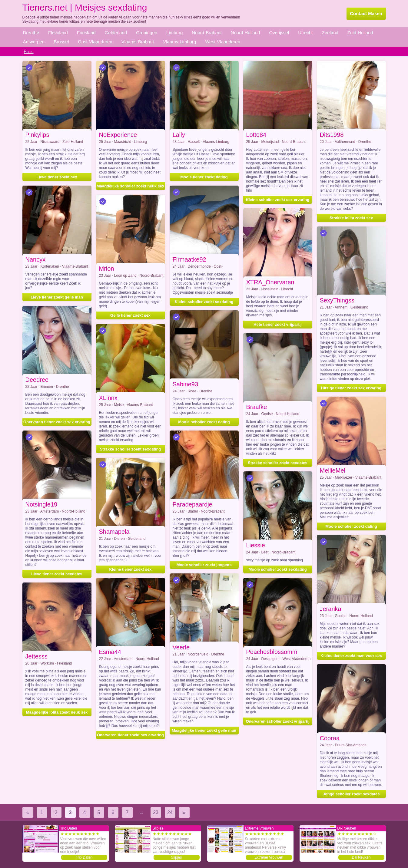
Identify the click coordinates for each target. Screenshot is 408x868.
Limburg (174, 33)
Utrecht (305, 33)
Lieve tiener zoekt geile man (57, 297)
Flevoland (58, 33)
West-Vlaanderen (223, 42)
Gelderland (116, 33)
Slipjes (176, 857)
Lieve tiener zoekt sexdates (57, 574)
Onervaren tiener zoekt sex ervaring (57, 422)
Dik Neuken (361, 857)
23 (156, 812)
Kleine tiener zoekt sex (130, 569)
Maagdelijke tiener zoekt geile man (204, 730)
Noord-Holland (245, 33)
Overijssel (279, 33)
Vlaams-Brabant (138, 42)
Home (29, 52)
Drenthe (31, 33)
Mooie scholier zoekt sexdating (277, 569)
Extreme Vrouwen (269, 857)
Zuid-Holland (360, 33)
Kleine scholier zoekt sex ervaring (278, 200)
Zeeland (330, 33)
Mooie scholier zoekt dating (204, 422)
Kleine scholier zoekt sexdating (204, 302)
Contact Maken (366, 13)
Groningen (147, 33)
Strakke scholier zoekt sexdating (131, 449)
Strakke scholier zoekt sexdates (278, 463)
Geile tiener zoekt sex (130, 315)
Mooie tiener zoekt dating (204, 177)
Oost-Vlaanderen (95, 42)
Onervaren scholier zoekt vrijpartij (277, 721)
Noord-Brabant (207, 33)
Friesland (86, 33)
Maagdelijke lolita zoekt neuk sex (57, 712)
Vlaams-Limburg (179, 42)
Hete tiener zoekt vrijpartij (278, 324)
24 (170, 812)
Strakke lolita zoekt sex (351, 218)
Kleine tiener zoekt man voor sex (351, 656)
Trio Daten (84, 857)
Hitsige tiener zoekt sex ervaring (351, 388)
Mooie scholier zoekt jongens (204, 565)
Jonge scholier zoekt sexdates (351, 794)
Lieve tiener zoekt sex (57, 177)
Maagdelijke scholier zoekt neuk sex (130, 186)
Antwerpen (34, 42)
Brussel (61, 42)
